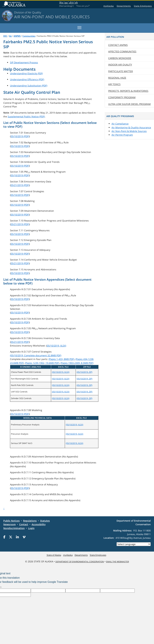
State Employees (143, 6)
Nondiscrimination (14, 528)
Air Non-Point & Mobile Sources (129, 131)
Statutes (45, 521)
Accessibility (39, 524)
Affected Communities (122, 51)
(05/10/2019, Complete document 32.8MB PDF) (36, 355)
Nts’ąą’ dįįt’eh (69, 3)
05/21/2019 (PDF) (20, 185)
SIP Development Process (24, 62)
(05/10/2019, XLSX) (61, 372)
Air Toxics (114, 84)
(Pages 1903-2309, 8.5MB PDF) (77, 363)
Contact (118, 45)
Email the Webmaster (117, 562)
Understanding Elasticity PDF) (26, 73)
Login (31, 528)
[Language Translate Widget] (134, 544)
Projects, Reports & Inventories (128, 91)
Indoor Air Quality (120, 65)
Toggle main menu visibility (80, 27)
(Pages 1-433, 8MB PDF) (61, 359)
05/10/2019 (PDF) (20, 136)
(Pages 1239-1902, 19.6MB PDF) (42, 363)
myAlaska (109, 6)
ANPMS (17, 36)
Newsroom (9, 524)
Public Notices (11, 521)
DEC (5, 36)
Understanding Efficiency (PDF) (27, 79)
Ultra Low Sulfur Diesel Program (129, 104)
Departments (124, 6)
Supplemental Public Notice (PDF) (26, 116)
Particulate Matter (121, 71)
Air (10, 36)
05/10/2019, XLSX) (56, 346)
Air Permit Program (122, 135)
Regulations (30, 521)
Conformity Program (122, 97)
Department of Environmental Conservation (80, 562)
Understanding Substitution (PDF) (29, 86)
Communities (29, 36)
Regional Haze (117, 78)
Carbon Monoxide (120, 58)
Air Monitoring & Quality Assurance (131, 127)
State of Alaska (14, 4)
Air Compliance (120, 124)
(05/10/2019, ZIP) (84, 372)
